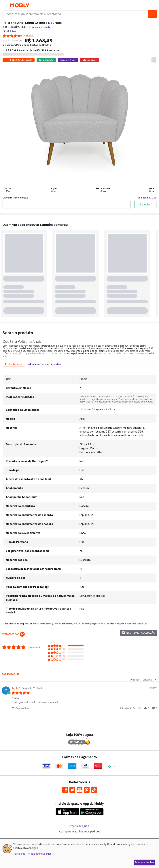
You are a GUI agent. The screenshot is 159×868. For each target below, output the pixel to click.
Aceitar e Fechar (144, 862)
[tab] (14, 364)
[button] (139, 633)
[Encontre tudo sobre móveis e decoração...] (76, 14)
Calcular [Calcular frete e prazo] (145, 205)
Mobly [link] (47, 27)
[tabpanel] (79, 493)
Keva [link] (13, 31)
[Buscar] (153, 14)
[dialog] (79, 853)
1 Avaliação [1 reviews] (27, 36)
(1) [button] (64, 645)
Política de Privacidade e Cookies (32, 854)
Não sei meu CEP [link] (147, 198)
